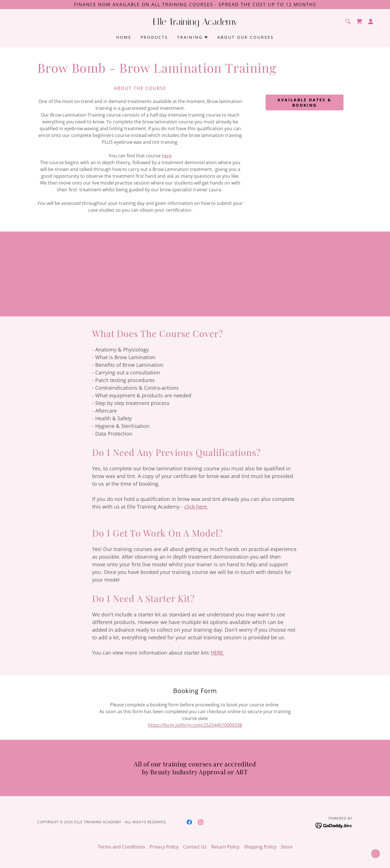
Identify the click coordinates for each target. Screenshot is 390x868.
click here (196, 507)
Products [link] (154, 37)
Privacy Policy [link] (164, 847)
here (167, 156)
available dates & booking (305, 102)
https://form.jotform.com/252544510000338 (195, 725)
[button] (371, 22)
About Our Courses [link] (246, 37)
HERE (218, 653)
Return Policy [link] (225, 847)
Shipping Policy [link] (260, 847)
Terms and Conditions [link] (121, 847)
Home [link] (124, 37)
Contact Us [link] (195, 847)
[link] (195, 23)
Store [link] (287, 847)
